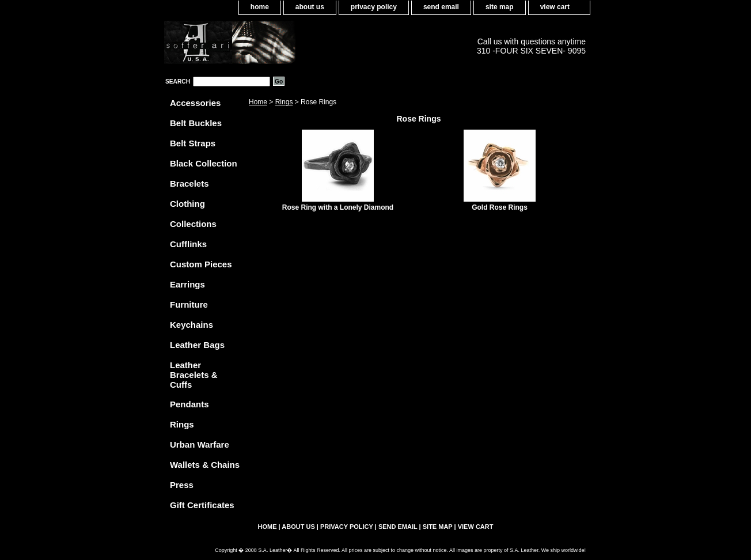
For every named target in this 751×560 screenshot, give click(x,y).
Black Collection (204, 163)
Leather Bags (197, 345)
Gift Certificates (202, 505)
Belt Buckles (196, 123)
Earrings (187, 284)
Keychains (191, 325)
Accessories (195, 103)
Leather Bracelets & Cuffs (194, 375)
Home (258, 102)
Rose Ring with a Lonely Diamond (338, 207)
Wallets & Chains (205, 465)
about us (310, 7)
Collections (193, 224)
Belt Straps (193, 143)
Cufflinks (188, 244)
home (260, 7)
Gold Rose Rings (500, 207)
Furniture (189, 304)
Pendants (189, 404)
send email (441, 7)
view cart (555, 7)
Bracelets (189, 183)
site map (500, 7)
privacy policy (374, 7)
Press (182, 485)
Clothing (187, 204)
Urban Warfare (200, 444)
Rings (284, 102)
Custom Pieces (201, 264)
